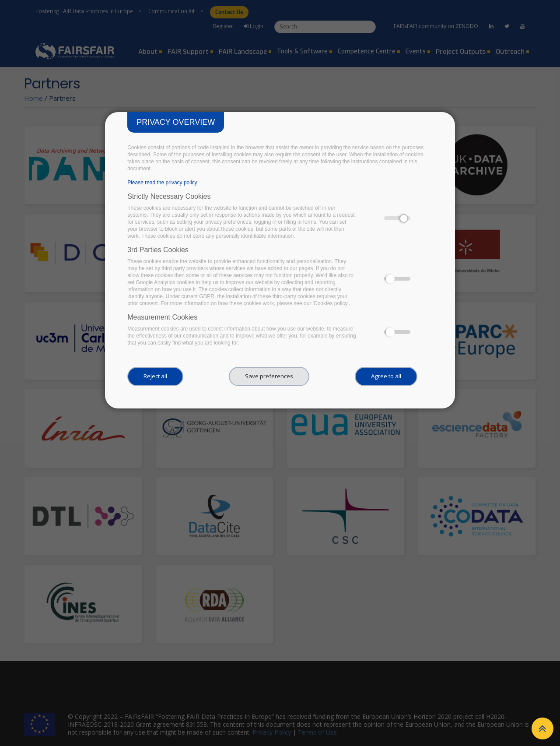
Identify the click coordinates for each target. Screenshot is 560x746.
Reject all (155, 376)
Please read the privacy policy (162, 183)
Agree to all (386, 376)
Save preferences (269, 376)
